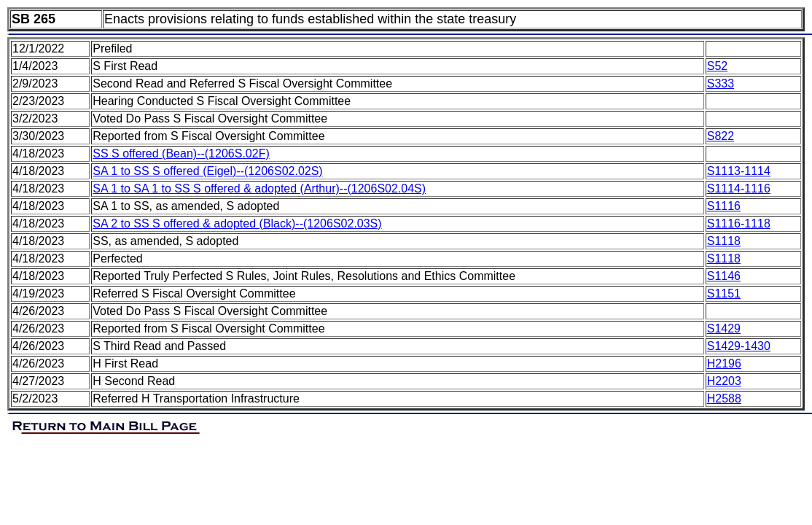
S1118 (724, 241)
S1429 (724, 328)
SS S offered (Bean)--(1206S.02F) (181, 153)
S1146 (724, 276)
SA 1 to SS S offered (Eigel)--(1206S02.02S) (207, 171)
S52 (717, 66)
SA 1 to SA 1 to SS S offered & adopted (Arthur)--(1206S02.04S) (259, 188)
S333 (721, 83)
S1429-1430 (739, 346)
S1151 (724, 293)
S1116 (724, 206)
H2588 (724, 398)
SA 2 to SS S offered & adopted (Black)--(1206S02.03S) (237, 223)
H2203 (724, 381)
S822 (721, 136)
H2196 (724, 363)
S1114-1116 (739, 188)
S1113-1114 (739, 171)
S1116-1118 (739, 223)
